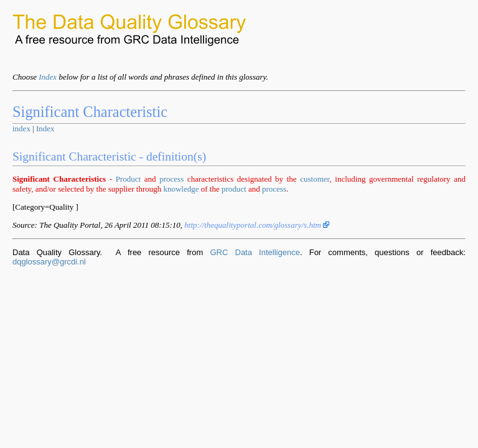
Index (48, 77)
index (21, 128)
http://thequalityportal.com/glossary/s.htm (257, 225)
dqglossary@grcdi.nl (49, 262)
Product (128, 179)
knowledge (181, 189)
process (171, 179)
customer (315, 179)
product (234, 189)
